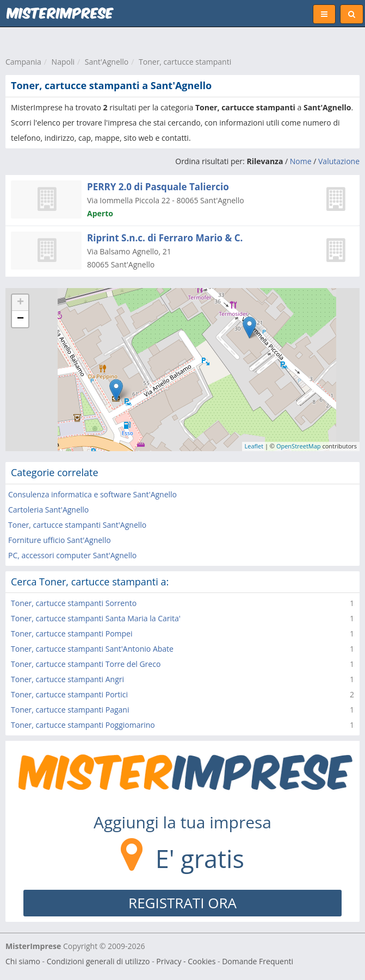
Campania (23, 62)
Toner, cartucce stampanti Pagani (70, 710)
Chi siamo (23, 961)
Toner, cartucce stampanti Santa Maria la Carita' (96, 618)
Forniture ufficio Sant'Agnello (60, 540)
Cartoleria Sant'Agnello (48, 510)
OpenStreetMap (299, 446)
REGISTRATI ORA (182, 903)
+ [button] (20, 303)
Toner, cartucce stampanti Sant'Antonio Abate (92, 649)
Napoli (63, 62)
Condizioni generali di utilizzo (98, 961)
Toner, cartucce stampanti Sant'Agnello (77, 525)
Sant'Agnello (107, 62)
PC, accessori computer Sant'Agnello (72, 555)
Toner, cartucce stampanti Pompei (72, 633)
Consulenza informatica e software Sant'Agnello (92, 494)
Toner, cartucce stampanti (185, 62)
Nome (301, 161)
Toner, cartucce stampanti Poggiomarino (83, 725)
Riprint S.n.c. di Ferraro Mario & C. (165, 238)
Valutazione (339, 161)
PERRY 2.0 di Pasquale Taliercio (158, 187)
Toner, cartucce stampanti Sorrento (74, 603)
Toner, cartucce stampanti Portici (69, 694)
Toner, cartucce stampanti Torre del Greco (86, 664)
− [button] (20, 319)
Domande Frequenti (258, 961)
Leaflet (254, 446)
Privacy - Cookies (186, 961)
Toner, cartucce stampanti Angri (67, 679)
